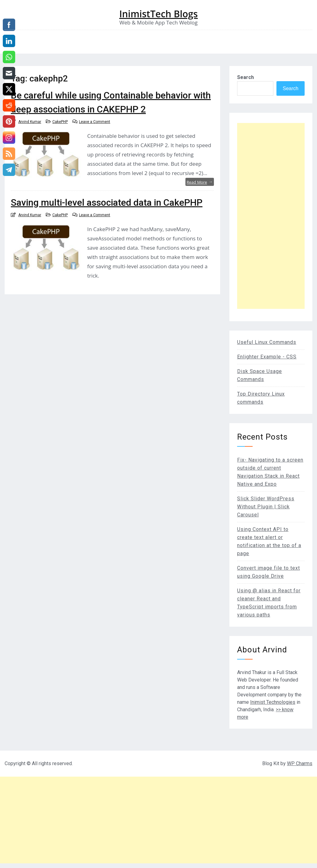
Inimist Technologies (273, 702)
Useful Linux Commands (267, 342)
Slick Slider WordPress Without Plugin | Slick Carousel (266, 507)
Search (245, 77)
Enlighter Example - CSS (267, 357)
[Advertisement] (271, 216)
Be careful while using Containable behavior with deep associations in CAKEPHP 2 (111, 102)
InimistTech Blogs (158, 14)
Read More (200, 182)
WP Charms (300, 763)
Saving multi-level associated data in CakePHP (107, 202)
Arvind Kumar (30, 122)
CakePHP (60, 122)
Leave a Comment (95, 122)
